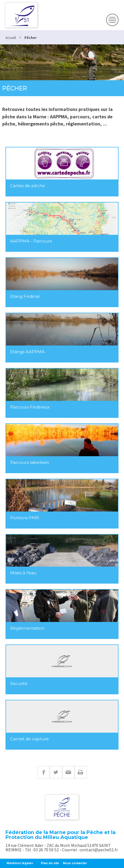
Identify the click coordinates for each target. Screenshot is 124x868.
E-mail (68, 772)
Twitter (56, 772)
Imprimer (81, 772)
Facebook (44, 772)
